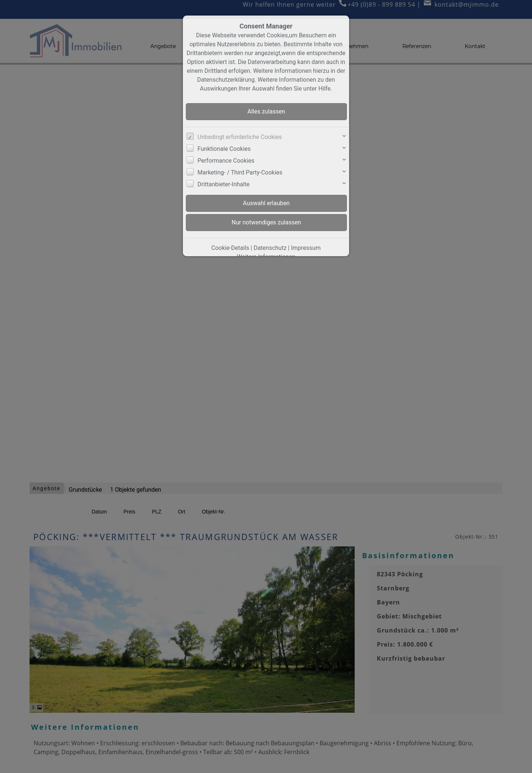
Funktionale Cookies (224, 149)
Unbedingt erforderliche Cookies (240, 137)
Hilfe (325, 89)
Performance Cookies (226, 161)
